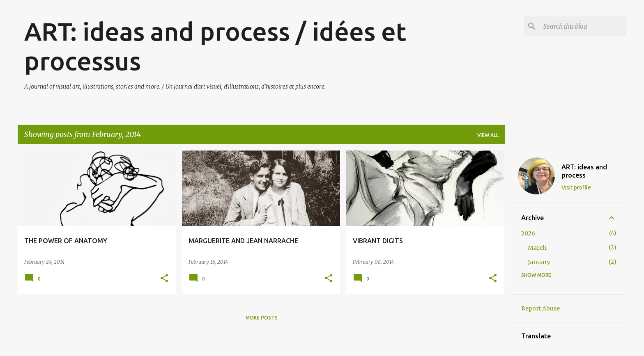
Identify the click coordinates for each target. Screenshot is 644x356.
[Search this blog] (583, 26)
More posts (262, 318)
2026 (528, 233)
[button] (164, 279)
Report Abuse (540, 308)
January (539, 262)
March (537, 248)
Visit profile (576, 187)
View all (488, 135)
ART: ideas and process (584, 171)
